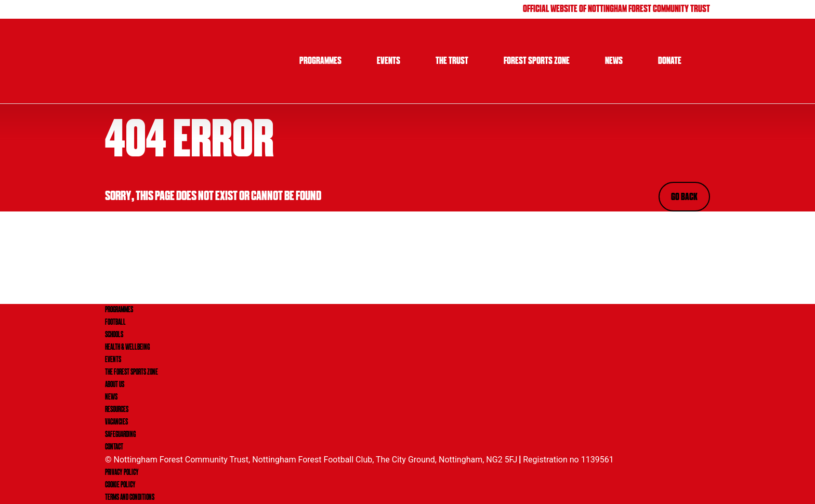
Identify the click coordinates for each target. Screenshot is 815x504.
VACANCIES (116, 422)
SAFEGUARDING (120, 435)
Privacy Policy (122, 473)
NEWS (111, 397)
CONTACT (114, 447)
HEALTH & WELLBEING (127, 348)
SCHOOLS (114, 335)
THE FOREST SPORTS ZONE (132, 373)
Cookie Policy (120, 485)
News (614, 61)
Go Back (684, 197)
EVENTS (113, 360)
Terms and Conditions (130, 498)
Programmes (320, 61)
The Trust (452, 61)
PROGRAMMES (119, 310)
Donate (670, 61)
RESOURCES (117, 410)
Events (389, 61)
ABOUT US (115, 385)
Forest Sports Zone (537, 61)
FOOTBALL (115, 323)
